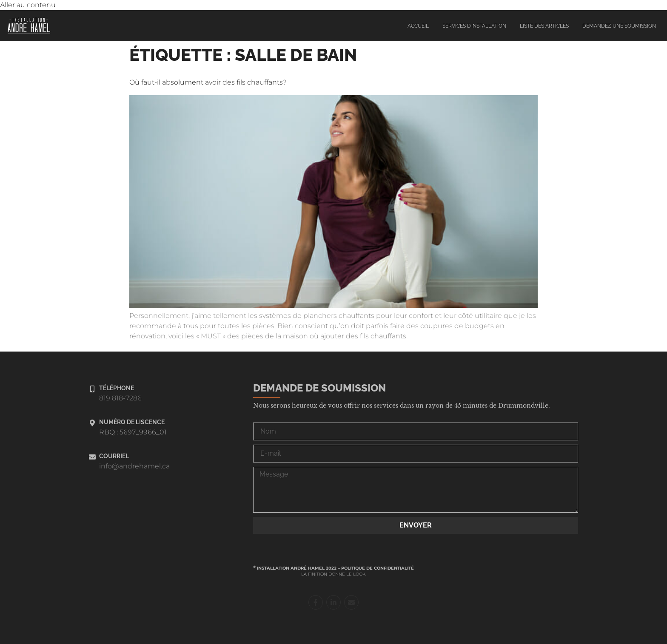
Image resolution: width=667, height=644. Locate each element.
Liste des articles (544, 26)
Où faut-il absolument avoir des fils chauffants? (208, 82)
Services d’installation (474, 26)
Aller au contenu (28, 5)
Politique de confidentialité (378, 568)
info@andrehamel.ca (134, 466)
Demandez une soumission (619, 26)
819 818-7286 (120, 398)
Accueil (418, 26)
